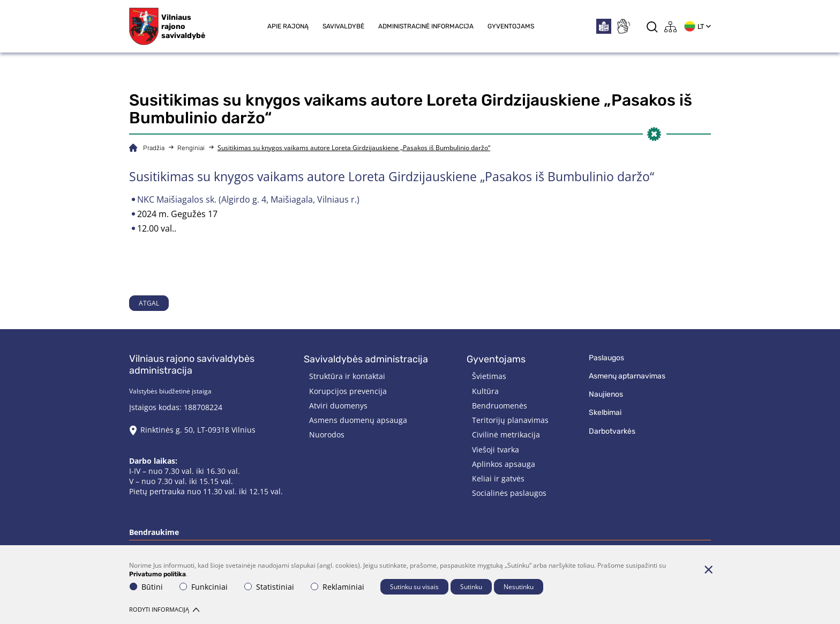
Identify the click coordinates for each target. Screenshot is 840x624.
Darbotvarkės (612, 431)
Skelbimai (605, 413)
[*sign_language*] (623, 26)
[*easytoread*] (604, 26)
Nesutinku (519, 587)
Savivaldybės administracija (366, 359)
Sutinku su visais (414, 587)
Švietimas (489, 376)
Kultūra (485, 391)
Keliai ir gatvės (498, 478)
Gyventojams (511, 26)
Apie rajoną (288, 26)
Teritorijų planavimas (510, 420)
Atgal (149, 303)
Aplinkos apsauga (504, 464)
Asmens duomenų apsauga (358, 420)
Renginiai (191, 148)
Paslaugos (606, 358)
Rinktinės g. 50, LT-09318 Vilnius (198, 430)
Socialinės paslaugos (509, 493)
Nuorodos (327, 434)
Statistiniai (269, 587)
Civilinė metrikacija (506, 434)
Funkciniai (204, 587)
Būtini (146, 587)
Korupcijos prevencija (348, 391)
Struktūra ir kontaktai (347, 376)
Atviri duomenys (338, 406)
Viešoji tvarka (496, 450)
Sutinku (471, 587)
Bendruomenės (500, 406)
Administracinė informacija (426, 26)
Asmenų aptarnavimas (627, 376)
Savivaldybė (343, 26)
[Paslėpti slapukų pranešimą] (708, 569)
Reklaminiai (337, 587)
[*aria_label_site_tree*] (671, 27)
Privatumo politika (157, 574)
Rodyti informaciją (164, 609)
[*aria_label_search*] (652, 27)
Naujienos (606, 394)
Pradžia (154, 148)
